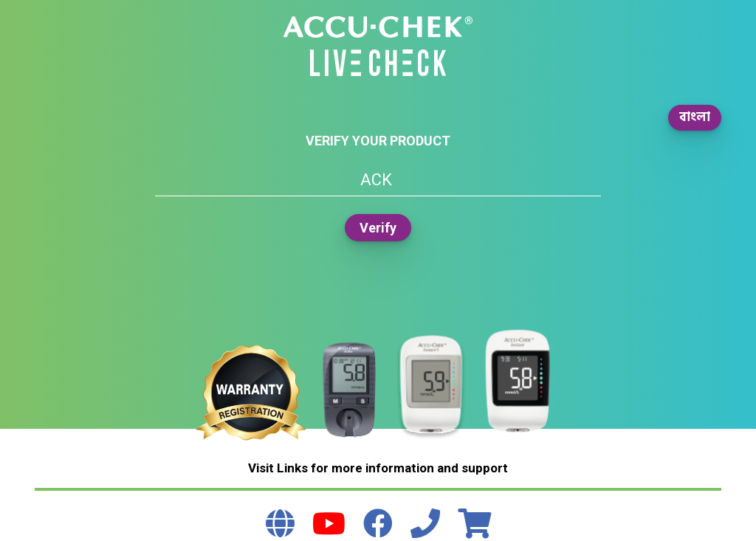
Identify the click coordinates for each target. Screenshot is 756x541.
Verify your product (378, 141)
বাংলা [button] (695, 117)
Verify (378, 228)
